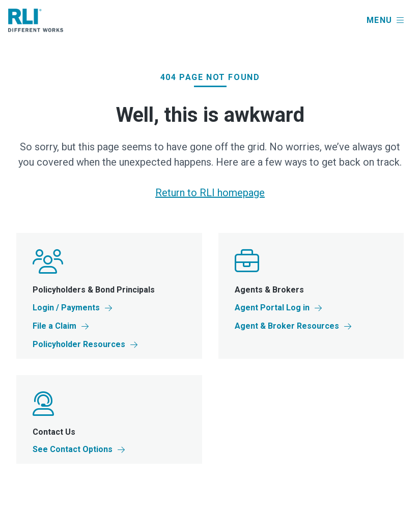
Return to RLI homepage (210, 193)
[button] (385, 20)
